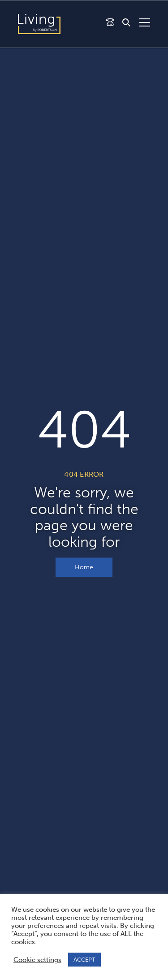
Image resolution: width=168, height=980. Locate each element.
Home (84, 567)
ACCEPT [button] (84, 960)
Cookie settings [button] (37, 960)
